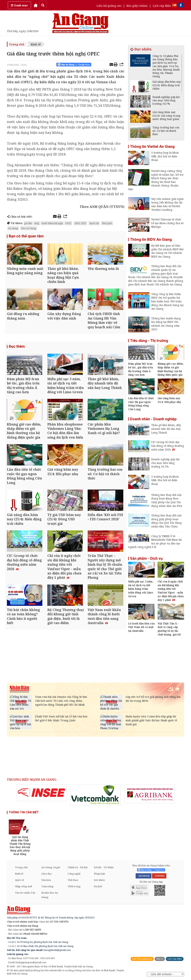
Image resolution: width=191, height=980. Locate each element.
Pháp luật (100, 874)
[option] (41, 793)
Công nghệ (74, 874)
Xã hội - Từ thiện (104, 867)
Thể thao (73, 880)
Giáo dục (47, 874)
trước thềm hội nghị (52, 223)
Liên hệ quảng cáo (109, 6)
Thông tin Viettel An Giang (152, 147)
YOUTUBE (159, 876)
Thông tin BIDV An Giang (151, 239)
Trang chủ (17, 44)
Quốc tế (19, 880)
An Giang (13, 228)
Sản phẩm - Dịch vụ (146, 558)
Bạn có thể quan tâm (26, 236)
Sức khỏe (99, 880)
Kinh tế (36, 44)
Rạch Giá (94, 223)
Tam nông (47, 886)
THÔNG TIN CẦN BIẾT (24, 812)
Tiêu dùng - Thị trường (149, 341)
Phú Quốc (107, 223)
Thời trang (74, 886)
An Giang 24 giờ (51, 867)
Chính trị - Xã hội (78, 867)
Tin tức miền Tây (25, 893)
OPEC (68, 223)
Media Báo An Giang (50, 895)
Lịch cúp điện (162, 6)
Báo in (160, 959)
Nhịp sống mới (24, 886)
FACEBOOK (144, 876)
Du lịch (98, 886)
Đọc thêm (17, 348)
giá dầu (28, 223)
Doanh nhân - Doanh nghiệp (153, 419)
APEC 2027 (80, 223)
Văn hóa (46, 880)
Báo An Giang (29, 228)
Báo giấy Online (137, 6)
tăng (37, 223)
